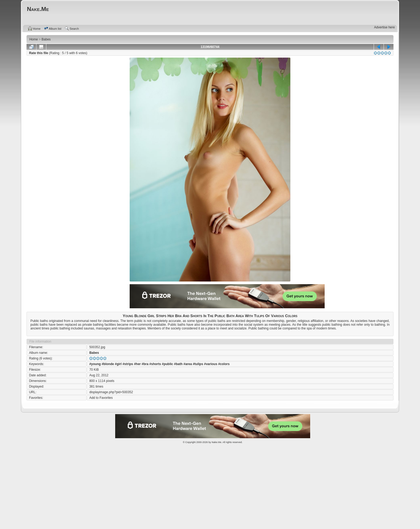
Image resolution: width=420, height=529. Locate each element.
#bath (178, 364)
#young (95, 364)
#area (188, 364)
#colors (224, 364)
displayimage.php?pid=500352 (111, 392)
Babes (94, 353)
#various (211, 364)
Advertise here (385, 27)
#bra (145, 364)
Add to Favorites (101, 398)
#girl (118, 364)
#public (167, 364)
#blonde (108, 364)
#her (137, 364)
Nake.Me (216, 442)
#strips (128, 364)
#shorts (155, 364)
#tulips (198, 364)
